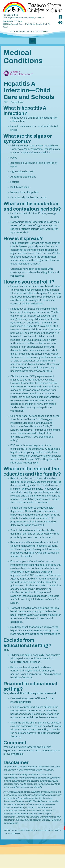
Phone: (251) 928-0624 (19, 31)
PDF (6, 102)
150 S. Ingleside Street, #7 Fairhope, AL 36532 (29, 16)
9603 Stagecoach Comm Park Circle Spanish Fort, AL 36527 (29, 23)
